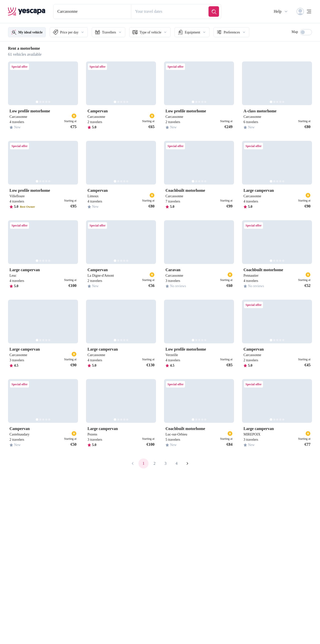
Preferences (248, 32)
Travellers (117, 32)
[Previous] (14, 83)
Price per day (74, 32)
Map (294, 32)
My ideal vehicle (29, 32)
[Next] (72, 83)
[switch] (306, 32)
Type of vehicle (161, 32)
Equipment (206, 32)
